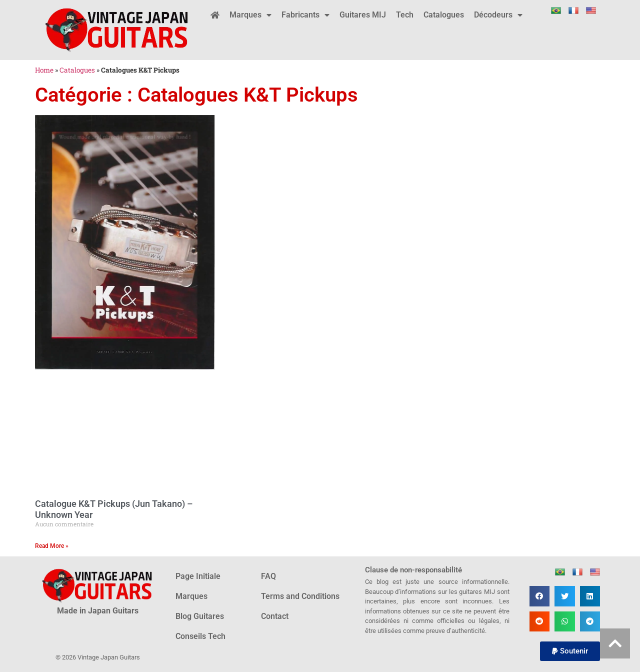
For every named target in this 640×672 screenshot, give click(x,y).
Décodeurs (498, 15)
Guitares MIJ (363, 15)
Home (44, 70)
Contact (275, 616)
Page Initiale (198, 576)
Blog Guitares (200, 616)
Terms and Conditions (300, 596)
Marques (250, 15)
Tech (405, 15)
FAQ (268, 576)
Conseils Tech (200, 636)
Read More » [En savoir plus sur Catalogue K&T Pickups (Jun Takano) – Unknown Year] (52, 546)
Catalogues (444, 15)
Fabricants (305, 15)
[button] (540, 596)
